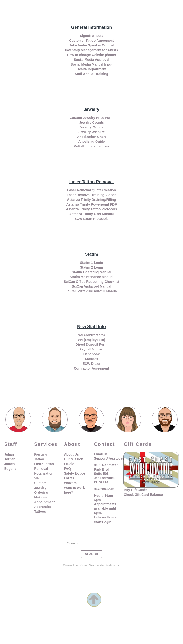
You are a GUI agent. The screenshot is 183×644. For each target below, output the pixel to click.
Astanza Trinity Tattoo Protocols (91, 209)
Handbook (91, 354)
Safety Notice (75, 473)
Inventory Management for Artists (92, 50)
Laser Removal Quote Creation (92, 190)
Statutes (91, 359)
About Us (71, 454)
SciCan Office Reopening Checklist (91, 282)
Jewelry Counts (91, 122)
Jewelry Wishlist (92, 132)
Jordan (10, 459)
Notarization (44, 473)
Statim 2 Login (91, 267)
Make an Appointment (44, 500)
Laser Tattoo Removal (44, 466)
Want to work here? (74, 490)
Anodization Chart (92, 137)
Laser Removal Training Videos (91, 195)
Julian (9, 454)
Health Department (91, 69)
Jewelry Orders (91, 127)
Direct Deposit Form (91, 345)
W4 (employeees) (91, 340)
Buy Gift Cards (135, 490)
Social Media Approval (92, 60)
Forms (69, 478)
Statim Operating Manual (92, 272)
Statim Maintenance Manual (91, 277)
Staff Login (103, 522)
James (10, 464)
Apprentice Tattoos (43, 509)
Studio (69, 464)
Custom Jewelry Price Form (91, 118)
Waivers (70, 483)
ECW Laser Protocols (91, 219)
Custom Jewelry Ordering (41, 488)
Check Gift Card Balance (143, 495)
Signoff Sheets (91, 36)
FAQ (68, 469)
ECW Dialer (91, 364)
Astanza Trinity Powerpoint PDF (91, 204)
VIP (37, 478)
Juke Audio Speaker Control (92, 45)
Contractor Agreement (91, 368)
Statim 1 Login (91, 263)
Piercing (41, 454)
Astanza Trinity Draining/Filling (91, 200)
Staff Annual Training (91, 74)
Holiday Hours (105, 517)
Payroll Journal (91, 349)
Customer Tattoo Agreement (91, 41)
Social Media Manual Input (91, 64)
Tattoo (39, 459)
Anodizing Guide (91, 142)
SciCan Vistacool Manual (91, 286)
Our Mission (74, 459)
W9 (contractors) (91, 335)
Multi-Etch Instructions (91, 146)
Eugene (10, 469)
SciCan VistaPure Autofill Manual (91, 291)
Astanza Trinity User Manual (92, 214)
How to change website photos (91, 55)
